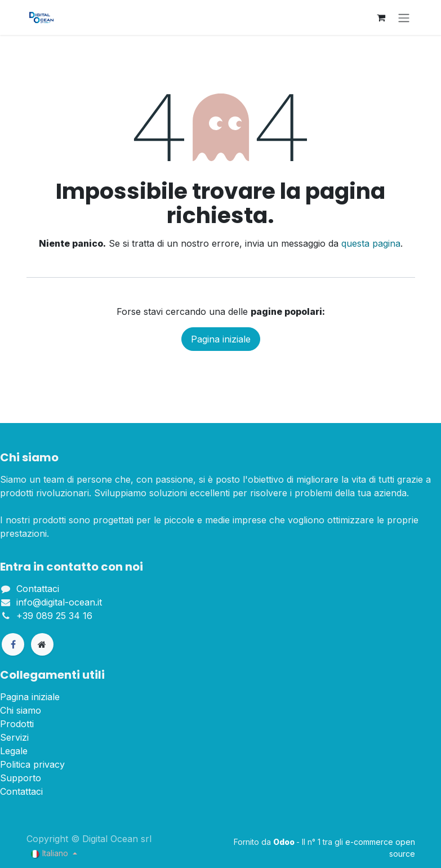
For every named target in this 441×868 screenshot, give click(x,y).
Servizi (14, 737)
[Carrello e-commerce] (381, 17)
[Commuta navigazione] (404, 17)
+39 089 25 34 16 (54, 616)
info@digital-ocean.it (59, 602)
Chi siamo (21, 710)
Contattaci (38, 589)
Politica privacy (32, 764)
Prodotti (17, 724)
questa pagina (371, 243)
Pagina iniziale (221, 339)
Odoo (285, 842)
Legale (14, 751)
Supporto (21, 778)
